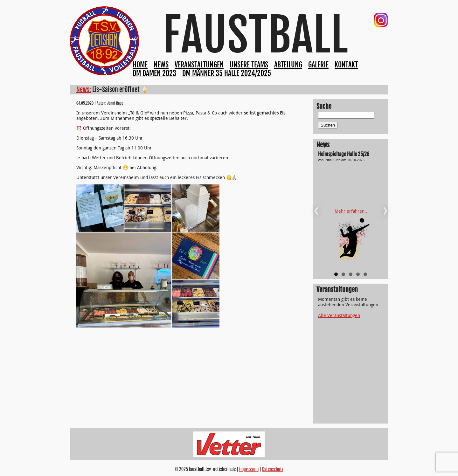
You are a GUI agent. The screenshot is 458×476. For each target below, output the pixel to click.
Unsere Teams (249, 65)
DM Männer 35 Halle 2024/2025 (227, 73)
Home (140, 65)
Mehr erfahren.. (351, 211)
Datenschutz (273, 469)
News (161, 65)
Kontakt (346, 65)
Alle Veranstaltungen (339, 315)
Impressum (249, 469)
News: (84, 90)
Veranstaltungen (199, 65)
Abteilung (288, 65)
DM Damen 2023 (154, 73)
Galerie (318, 65)
